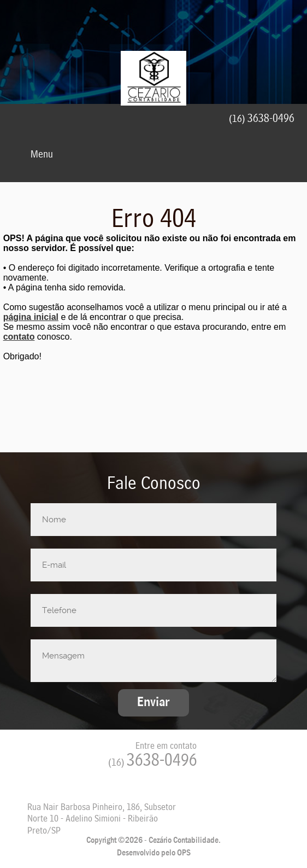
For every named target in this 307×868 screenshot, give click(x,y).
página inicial (31, 317)
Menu (31, 155)
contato (19, 337)
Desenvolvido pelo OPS (154, 852)
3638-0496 (153, 761)
